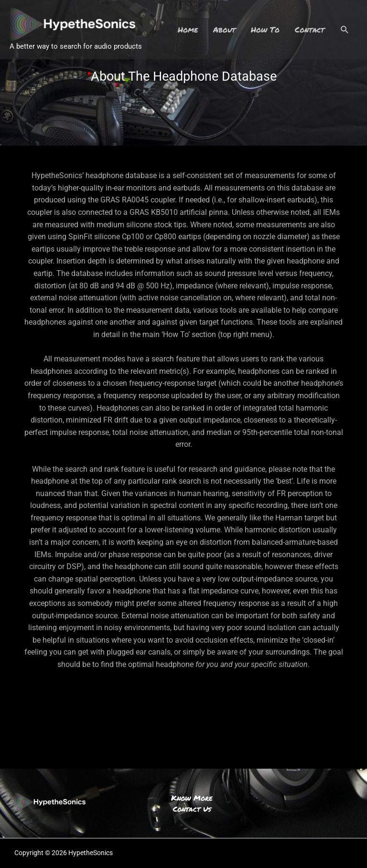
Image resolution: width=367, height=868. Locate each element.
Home (188, 29)
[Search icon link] (345, 30)
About (224, 29)
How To (265, 29)
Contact (310, 29)
